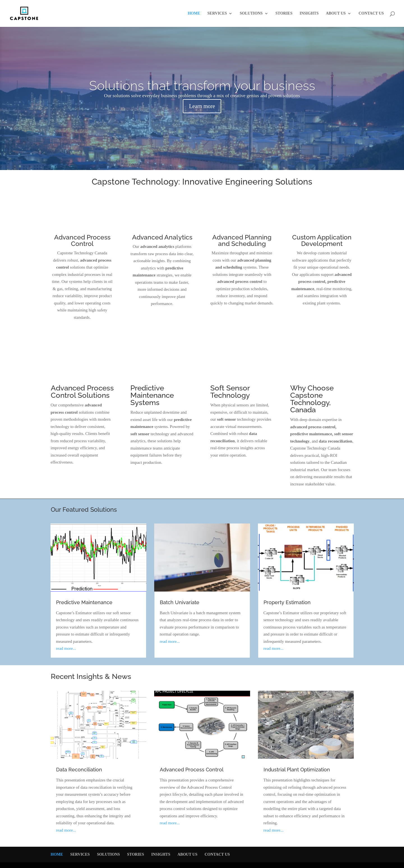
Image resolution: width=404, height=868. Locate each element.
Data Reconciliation (79, 770)
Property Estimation (287, 602)
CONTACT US (371, 13)
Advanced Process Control (82, 240)
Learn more (202, 106)
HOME (194, 13)
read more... (66, 648)
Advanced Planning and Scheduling (242, 240)
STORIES (284, 13)
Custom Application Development (322, 240)
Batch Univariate (180, 602)
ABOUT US (336, 13)
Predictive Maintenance (84, 602)
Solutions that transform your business (202, 86)
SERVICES (217, 13)
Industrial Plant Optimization (297, 770)
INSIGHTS (309, 13)
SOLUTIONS (251, 13)
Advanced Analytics (162, 237)
